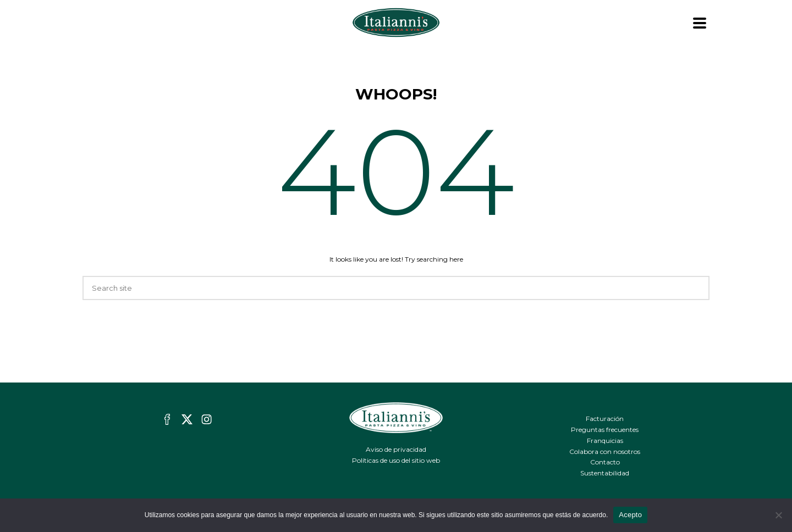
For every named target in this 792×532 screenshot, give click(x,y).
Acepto (630, 515)
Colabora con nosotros (605, 451)
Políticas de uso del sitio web (396, 460)
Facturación (605, 419)
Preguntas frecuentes (605, 430)
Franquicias (605, 440)
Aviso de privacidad (396, 449)
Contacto (605, 462)
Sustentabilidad (605, 473)
